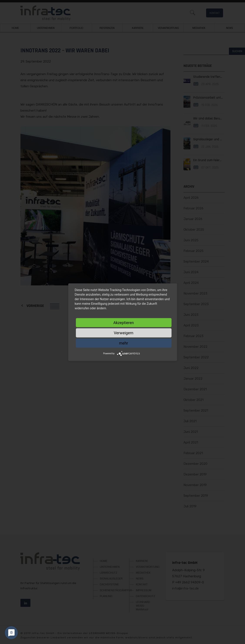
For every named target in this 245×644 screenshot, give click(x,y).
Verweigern (123, 333)
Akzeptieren (124, 322)
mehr (124, 343)
